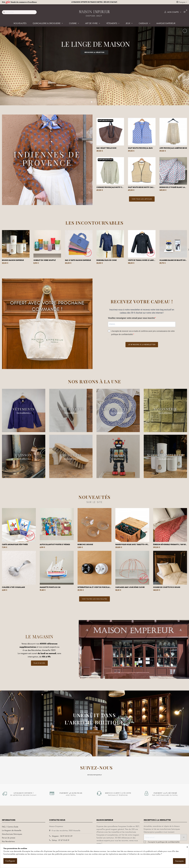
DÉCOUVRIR (95, 731)
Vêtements (24, 409)
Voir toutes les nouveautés (94, 599)
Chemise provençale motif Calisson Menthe (110, 187)
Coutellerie (71, 409)
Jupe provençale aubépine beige (173, 148)
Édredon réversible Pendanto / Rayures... (170, 545)
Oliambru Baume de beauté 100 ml (173, 260)
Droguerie (71, 455)
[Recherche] (19, 12)
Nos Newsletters (8, 839)
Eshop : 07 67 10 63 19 (61, 838)
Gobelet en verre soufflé (45, 260)
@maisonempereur (95, 773)
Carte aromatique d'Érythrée (15, 545)
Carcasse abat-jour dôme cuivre (130, 587)
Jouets (118, 455)
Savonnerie (165, 409)
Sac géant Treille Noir (106, 148)
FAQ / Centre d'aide (10, 825)
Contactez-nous (59, 842)
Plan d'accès (39, 663)
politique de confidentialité (169, 840)
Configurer (10, 861)
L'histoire (5, 843)
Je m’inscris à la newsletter (142, 345)
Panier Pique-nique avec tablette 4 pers (132, 545)
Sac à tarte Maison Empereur (78, 260)
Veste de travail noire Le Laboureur (142, 260)
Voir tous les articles (142, 199)
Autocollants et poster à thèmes (55, 545)
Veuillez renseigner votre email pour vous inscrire (131, 318)
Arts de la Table (118, 409)
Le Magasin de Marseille (12, 828)
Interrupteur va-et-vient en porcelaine (94, 587)
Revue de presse (9, 836)
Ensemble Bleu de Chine (107, 260)
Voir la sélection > (24, 413)
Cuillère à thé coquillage (13, 587)
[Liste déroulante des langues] (182, 2)
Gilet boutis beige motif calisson (142, 187)
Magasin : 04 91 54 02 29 (62, 834)
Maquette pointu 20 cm (50, 587)
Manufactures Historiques (12, 832)
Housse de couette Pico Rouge (167, 587)
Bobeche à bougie (85, 545)
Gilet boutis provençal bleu (140, 148)
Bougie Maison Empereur (13, 260)
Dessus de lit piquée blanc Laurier (173, 187)
